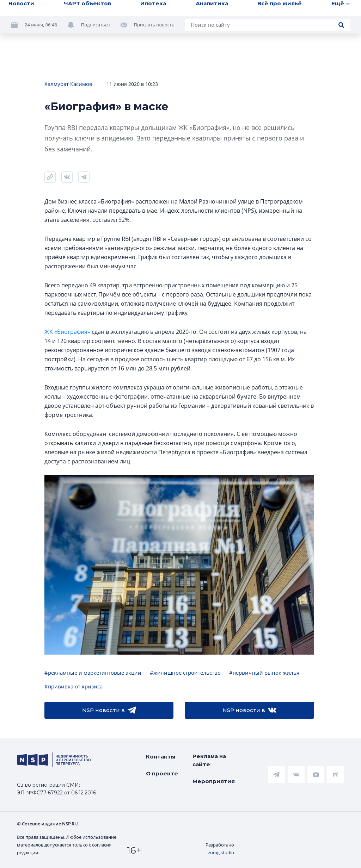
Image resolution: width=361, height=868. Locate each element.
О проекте (162, 773)
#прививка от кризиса (74, 686)
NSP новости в (109, 710)
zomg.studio (221, 853)
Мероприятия (214, 781)
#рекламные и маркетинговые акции (93, 673)
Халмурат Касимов (68, 84)
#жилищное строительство (185, 673)
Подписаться (96, 25)
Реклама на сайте (209, 760)
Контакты (161, 757)
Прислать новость (154, 25)
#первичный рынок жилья (264, 673)
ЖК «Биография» (67, 332)
